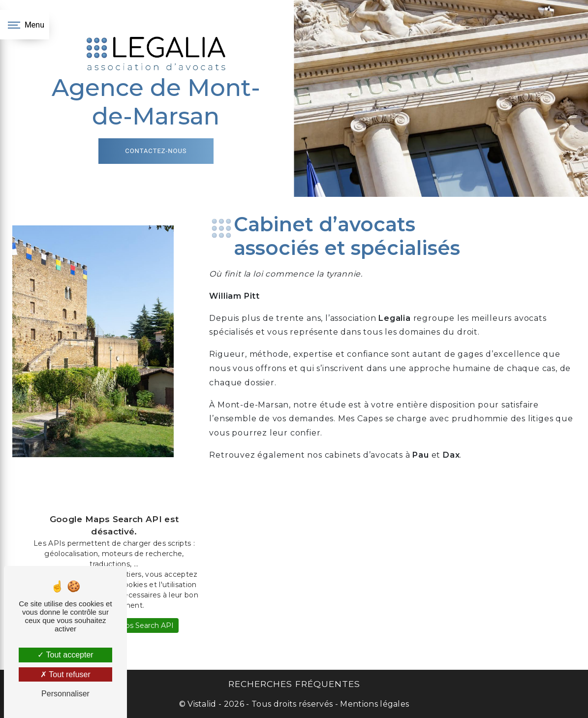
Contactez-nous (156, 151)
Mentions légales (373, 704)
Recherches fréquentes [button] (294, 684)
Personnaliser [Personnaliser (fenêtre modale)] (65, 694)
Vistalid (202, 704)
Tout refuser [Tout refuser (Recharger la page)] (65, 674)
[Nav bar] (25, 25)
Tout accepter (65, 655)
